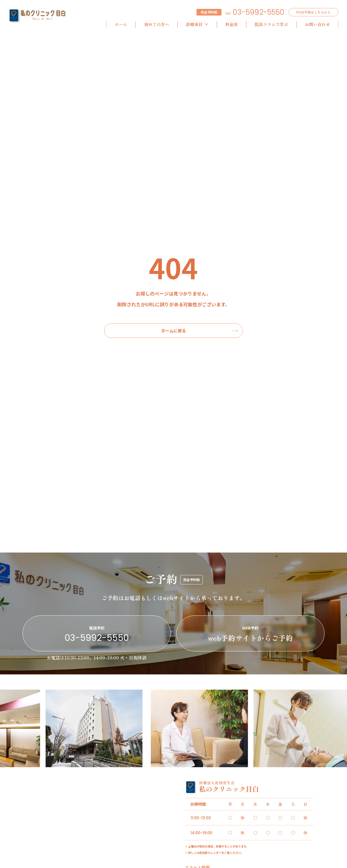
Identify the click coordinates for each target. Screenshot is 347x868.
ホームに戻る (173, 331)
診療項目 (197, 24)
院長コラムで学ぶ (271, 24)
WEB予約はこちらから (313, 12)
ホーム (121, 24)
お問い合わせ (317, 24)
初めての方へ (157, 24)
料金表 (232, 24)
